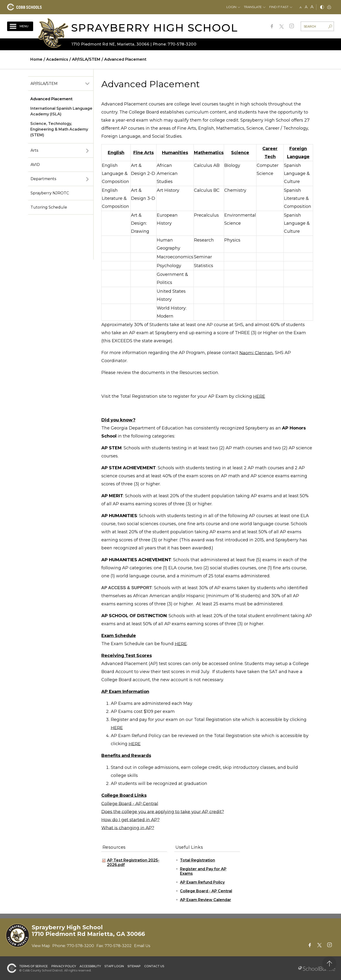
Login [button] (231, 7)
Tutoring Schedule (49, 207)
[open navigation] (20, 26)
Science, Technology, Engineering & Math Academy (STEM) (59, 129)
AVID (35, 165)
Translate (253, 7)
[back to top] (329, 964)
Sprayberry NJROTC (50, 193)
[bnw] (322, 7)
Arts (34, 150)
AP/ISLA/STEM (44, 84)
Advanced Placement (51, 99)
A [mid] (306, 7)
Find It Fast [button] (279, 7)
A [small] (301, 7)
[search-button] (330, 27)
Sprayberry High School (154, 28)
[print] (329, 7)
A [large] (312, 7)
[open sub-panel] (87, 84)
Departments (43, 179)
